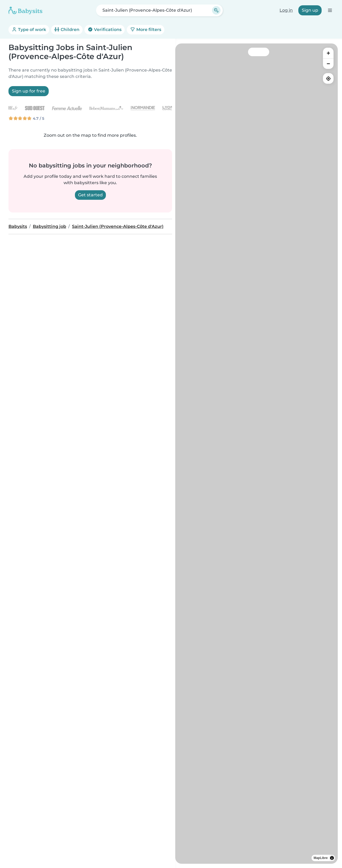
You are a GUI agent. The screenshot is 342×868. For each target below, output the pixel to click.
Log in (286, 10)
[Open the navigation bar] (330, 10)
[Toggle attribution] (332, 858)
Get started (90, 195)
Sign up (310, 10)
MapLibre (321, 858)
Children (67, 30)
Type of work (29, 30)
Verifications (105, 30)
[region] (256, 454)
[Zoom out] (328, 64)
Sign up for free (29, 91)
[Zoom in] (328, 53)
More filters (146, 30)
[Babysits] (25, 10)
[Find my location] (328, 78)
